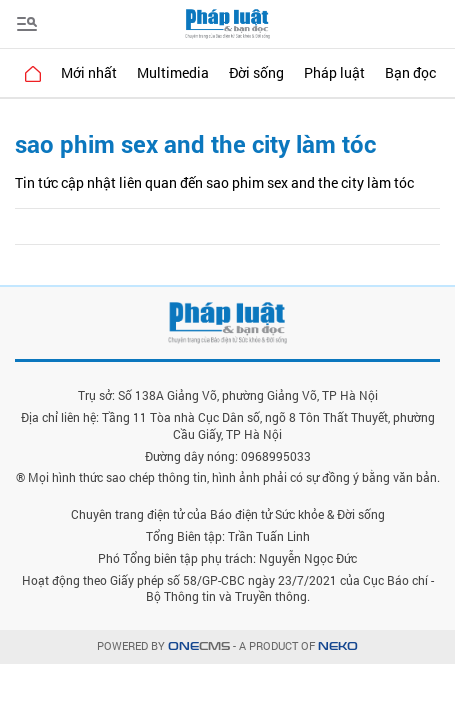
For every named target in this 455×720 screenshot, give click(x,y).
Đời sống (256, 72)
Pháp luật (334, 72)
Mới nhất (89, 72)
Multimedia (173, 72)
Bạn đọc (410, 72)
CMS (199, 646)
